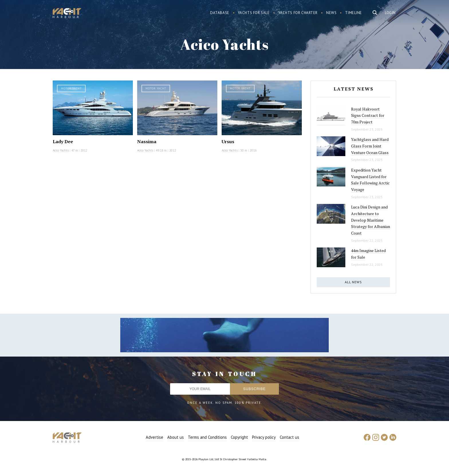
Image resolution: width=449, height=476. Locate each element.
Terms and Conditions (207, 437)
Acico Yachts (61, 150)
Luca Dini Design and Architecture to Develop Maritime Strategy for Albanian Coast (371, 220)
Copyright (239, 437)
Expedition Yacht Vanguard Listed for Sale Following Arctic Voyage (370, 180)
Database (220, 13)
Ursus (228, 141)
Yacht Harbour (67, 14)
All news (353, 282)
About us (176, 437)
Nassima (147, 141)
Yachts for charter (298, 13)
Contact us (290, 437)
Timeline (354, 13)
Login (390, 13)
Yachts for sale (254, 13)
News (331, 13)
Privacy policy (264, 437)
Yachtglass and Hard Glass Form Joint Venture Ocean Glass (370, 146)
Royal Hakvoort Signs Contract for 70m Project (368, 115)
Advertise (154, 437)
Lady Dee (63, 141)
